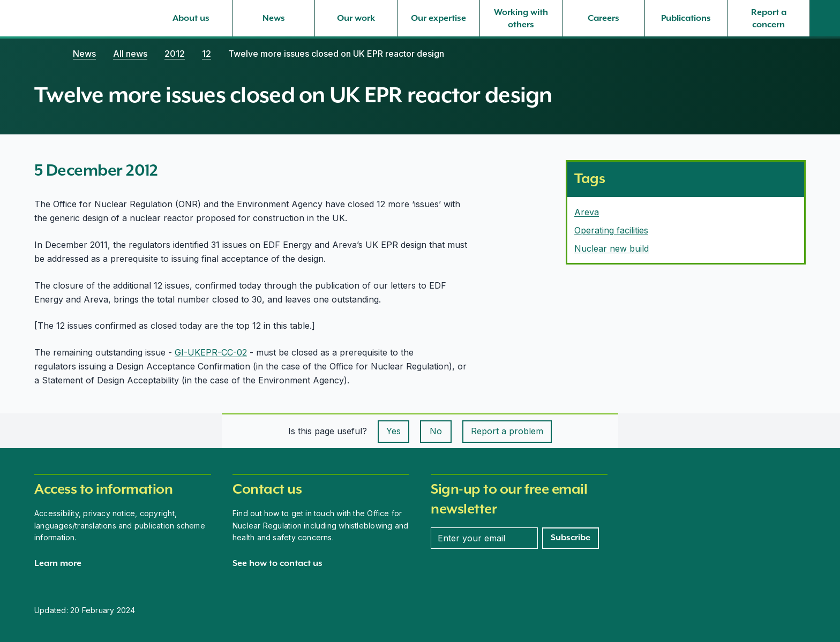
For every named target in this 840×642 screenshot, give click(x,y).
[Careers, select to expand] (603, 18)
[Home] (45, 54)
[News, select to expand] (273, 18)
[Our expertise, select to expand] (438, 18)
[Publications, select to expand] (686, 18)
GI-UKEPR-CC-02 (211, 352)
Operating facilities (611, 230)
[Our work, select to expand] (356, 18)
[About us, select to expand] (191, 18)
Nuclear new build (612, 248)
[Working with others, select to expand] (521, 18)
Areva (587, 212)
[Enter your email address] (484, 538)
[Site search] (825, 18)
